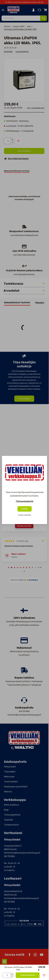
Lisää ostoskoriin (28, 975)
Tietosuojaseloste (24, 501)
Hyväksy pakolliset (24, 515)
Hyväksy (25, 509)
